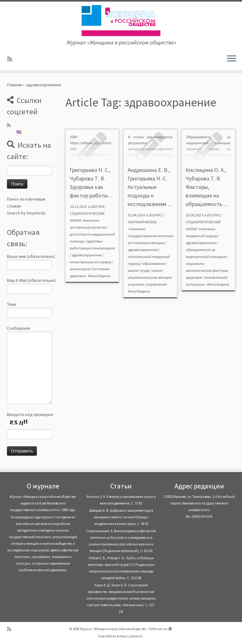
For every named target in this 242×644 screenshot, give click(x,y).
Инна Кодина (99, 276)
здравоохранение (87, 255)
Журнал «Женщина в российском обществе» (113, 629)
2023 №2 (213, 215)
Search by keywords (26, 213)
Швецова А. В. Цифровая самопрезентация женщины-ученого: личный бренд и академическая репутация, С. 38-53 (121, 517)
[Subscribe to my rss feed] (12, 59)
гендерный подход (201, 236)
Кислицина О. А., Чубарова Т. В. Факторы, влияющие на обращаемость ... (206, 187)
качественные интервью (91, 262)
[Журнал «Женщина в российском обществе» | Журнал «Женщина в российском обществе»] (121, 20)
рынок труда (139, 270)
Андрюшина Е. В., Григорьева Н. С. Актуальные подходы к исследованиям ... (150, 187)
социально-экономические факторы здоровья (207, 270)
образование (154, 263)
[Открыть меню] (232, 59)
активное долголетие (88, 227)
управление (157, 284)
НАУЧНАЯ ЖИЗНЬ (142, 222)
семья (157, 270)
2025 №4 (98, 206)
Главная (14, 85)
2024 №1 (156, 215)
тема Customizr (131, 636)
